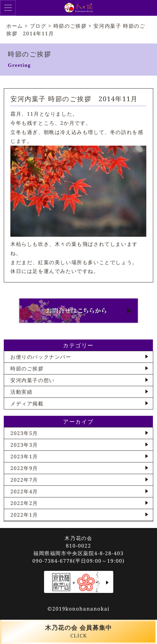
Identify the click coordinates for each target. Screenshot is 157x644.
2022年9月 (24, 468)
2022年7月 (24, 480)
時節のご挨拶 (27, 368)
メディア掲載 (27, 403)
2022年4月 (24, 491)
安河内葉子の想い (33, 380)
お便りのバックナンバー (41, 357)
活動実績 (21, 392)
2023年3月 (24, 445)
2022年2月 (24, 503)
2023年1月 (24, 456)
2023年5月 (24, 433)
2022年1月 (24, 515)
